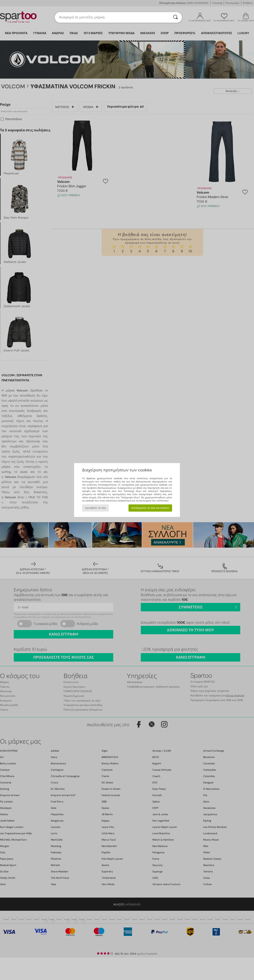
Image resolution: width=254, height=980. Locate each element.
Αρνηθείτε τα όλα (95, 508)
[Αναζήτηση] (175, 17)
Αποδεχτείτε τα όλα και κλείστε (150, 508)
